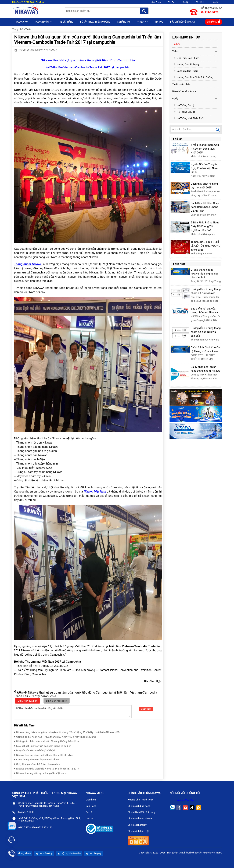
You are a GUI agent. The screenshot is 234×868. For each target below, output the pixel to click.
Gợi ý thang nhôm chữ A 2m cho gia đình (37, 764)
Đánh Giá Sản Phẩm (186, 71)
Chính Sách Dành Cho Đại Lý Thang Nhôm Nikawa (206, 349)
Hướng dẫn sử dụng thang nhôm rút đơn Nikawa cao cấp (206, 332)
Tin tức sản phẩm (182, 84)
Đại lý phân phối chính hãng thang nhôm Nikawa (205, 369)
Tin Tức (172, 2)
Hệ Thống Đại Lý (184, 105)
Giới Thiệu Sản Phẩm (187, 58)
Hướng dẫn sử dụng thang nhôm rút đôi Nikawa (206, 291)
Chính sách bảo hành (140, 806)
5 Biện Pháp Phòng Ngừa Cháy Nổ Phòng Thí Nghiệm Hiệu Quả (205, 226)
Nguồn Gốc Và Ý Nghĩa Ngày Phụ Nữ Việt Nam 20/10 (204, 168)
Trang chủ (22, 22)
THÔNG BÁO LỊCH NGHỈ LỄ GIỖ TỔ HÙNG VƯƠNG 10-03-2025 (205, 246)
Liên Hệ (215, 2)
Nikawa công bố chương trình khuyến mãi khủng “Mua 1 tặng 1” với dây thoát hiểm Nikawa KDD (67, 732)
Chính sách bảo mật (140, 831)
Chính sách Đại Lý (138, 825)
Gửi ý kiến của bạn (28, 701)
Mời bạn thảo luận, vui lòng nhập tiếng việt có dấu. (73, 712)
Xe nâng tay (124, 22)
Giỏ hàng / (213, 21)
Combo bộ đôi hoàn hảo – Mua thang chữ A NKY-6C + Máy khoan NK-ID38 (55, 736)
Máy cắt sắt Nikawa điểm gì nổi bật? (35, 750)
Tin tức (159, 22)
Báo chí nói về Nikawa (183, 22)
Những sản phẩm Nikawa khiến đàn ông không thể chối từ (47, 741)
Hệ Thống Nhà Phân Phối (189, 118)
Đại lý (175, 99)
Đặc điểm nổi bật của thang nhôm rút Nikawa (204, 311)
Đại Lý (185, 2)
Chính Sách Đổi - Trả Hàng (143, 813)
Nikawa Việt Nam (186, 800)
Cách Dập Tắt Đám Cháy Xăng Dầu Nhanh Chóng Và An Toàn (205, 207)
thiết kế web (185, 853)
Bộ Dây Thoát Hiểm (69, 854)
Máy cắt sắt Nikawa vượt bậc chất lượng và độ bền (43, 745)
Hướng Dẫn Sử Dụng (186, 64)
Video (143, 22)
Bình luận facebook (57, 701)
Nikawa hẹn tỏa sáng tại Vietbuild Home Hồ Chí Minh (44, 755)
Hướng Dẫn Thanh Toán (142, 800)
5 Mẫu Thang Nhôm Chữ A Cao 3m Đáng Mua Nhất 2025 (205, 149)
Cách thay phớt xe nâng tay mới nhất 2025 (204, 186)
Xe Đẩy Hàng (66, 22)
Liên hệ (91, 819)
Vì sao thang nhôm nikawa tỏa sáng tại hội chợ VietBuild (204, 274)
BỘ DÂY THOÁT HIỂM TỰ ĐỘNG (95, 22)
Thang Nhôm (44, 22)
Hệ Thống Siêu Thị (185, 112)
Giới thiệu (92, 800)
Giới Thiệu (156, 2)
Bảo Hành (200, 2)
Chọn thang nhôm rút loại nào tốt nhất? (37, 759)
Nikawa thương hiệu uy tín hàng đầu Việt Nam (40, 773)
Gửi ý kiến (146, 709)
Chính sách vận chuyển (141, 819)
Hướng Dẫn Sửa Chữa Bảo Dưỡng (194, 77)
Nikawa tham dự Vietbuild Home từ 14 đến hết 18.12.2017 (47, 768)
